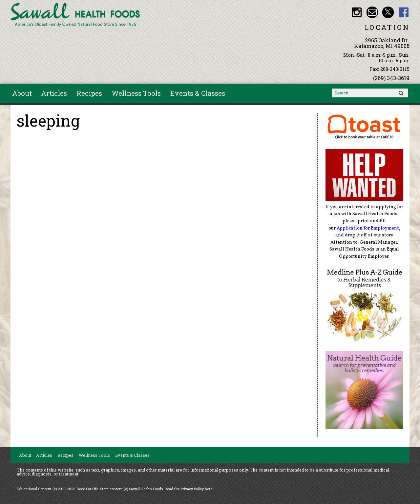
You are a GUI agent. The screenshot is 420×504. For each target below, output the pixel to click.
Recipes (89, 93)
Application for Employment (368, 228)
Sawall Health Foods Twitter (388, 12)
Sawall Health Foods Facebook (404, 12)
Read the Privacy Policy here (189, 489)
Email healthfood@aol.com (372, 12)
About (22, 93)
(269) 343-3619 (391, 78)
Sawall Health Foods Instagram (357, 12)
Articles (54, 93)
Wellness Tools (136, 93)
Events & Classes (198, 93)
